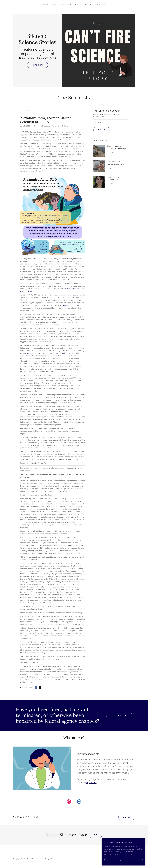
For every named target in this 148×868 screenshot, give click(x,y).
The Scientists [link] (69, 4)
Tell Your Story (119, 715)
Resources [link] (100, 4)
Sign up (102, 130)
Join (95, 835)
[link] (38, 43)
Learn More (38, 65)
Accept (124, 860)
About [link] (55, 4)
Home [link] (45, 4)
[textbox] (111, 122)
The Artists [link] (85, 4)
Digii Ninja (91, 783)
